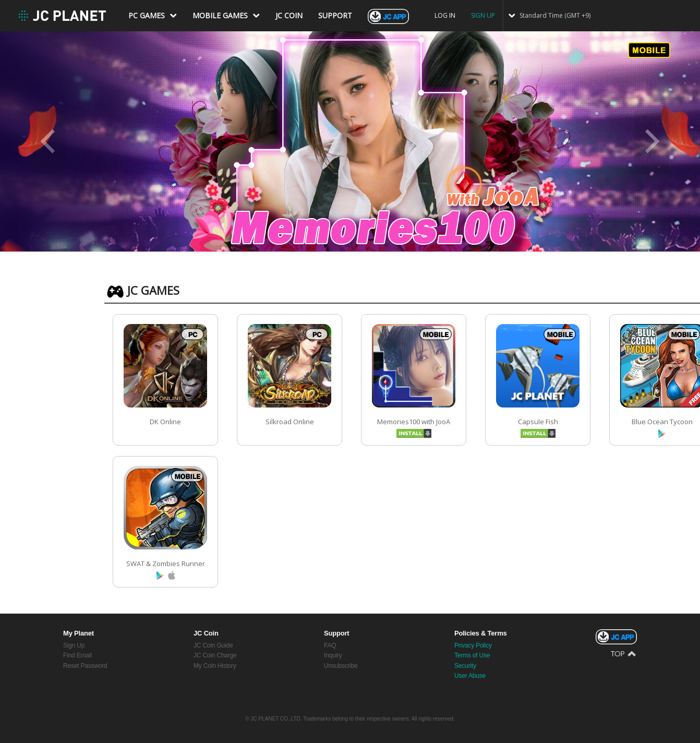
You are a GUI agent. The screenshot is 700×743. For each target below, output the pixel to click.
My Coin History (215, 666)
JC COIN (289, 15)
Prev (49, 142)
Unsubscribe (341, 666)
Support (336, 633)
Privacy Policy (473, 645)
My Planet (79, 633)
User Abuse (470, 676)
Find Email (77, 655)
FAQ (330, 645)
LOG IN (445, 15)
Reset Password (85, 666)
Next (651, 142)
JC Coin (206, 633)
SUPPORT (335, 15)
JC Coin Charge (215, 655)
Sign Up (74, 645)
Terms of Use (472, 655)
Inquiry (333, 655)
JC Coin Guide (213, 645)
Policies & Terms (481, 633)
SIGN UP (483, 15)
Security (465, 666)
